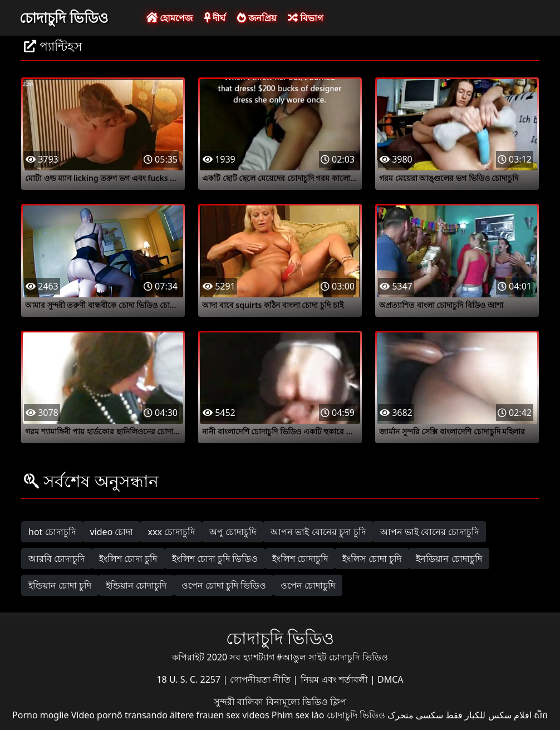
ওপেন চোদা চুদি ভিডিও (224, 585)
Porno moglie (40, 715)
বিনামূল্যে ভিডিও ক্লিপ (306, 702)
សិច (541, 715)
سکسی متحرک (415, 715)
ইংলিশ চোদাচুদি (300, 558)
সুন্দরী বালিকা (240, 702)
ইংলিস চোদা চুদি (372, 558)
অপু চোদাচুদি (233, 532)
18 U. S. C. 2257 (190, 679)
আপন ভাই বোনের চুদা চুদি (318, 532)
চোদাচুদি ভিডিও (64, 17)
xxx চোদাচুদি (171, 532)
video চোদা (112, 532)
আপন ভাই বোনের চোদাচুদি (429, 532)
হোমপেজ (170, 18)
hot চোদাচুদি (52, 532)
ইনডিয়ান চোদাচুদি (449, 558)
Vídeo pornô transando (119, 715)
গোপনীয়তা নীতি (261, 679)
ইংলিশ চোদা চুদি (128, 558)
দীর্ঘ (215, 18)
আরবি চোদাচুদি (57, 558)
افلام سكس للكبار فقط (488, 715)
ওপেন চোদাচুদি (308, 585)
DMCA (390, 679)
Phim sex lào (298, 715)
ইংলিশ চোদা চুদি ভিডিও (215, 558)
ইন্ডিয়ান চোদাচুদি (136, 585)
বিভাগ (305, 18)
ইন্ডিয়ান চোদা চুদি (60, 585)
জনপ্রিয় (257, 18)
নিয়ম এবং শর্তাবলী (335, 679)
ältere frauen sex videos (220, 715)
